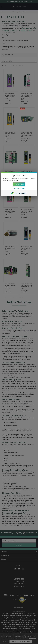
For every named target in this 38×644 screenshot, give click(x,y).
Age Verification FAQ (19, 188)
